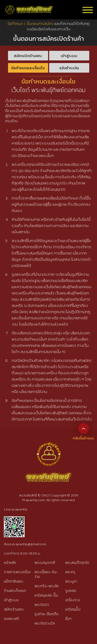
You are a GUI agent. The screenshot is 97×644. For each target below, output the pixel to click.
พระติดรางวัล (45, 623)
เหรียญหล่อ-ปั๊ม (46, 595)
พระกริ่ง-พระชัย (47, 586)
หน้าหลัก (10, 563)
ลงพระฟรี (11, 619)
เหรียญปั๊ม (73, 609)
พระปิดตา (42, 605)
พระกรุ (70, 572)
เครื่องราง (73, 600)
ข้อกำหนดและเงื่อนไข (28, 68)
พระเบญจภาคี (45, 563)
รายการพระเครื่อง (17, 572)
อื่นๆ (68, 619)
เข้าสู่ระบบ (69, 56)
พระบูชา (71, 581)
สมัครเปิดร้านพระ (28, 56)
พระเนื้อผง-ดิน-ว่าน (46, 574)
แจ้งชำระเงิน (69, 68)
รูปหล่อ (71, 591)
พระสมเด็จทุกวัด (77, 563)
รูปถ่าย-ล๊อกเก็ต (46, 614)
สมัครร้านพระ (14, 609)
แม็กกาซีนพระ (14, 581)
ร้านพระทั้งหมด (15, 591)
